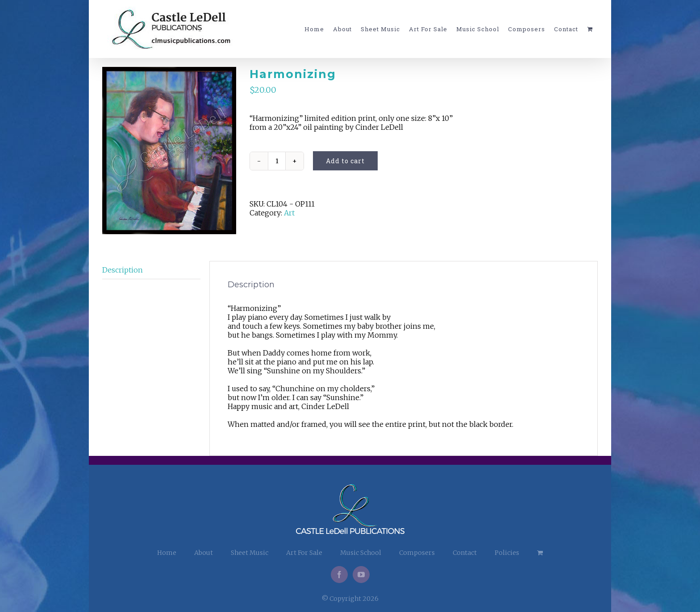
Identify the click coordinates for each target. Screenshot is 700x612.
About (204, 553)
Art (289, 213)
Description (123, 270)
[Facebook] (339, 575)
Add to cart (345, 161)
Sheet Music (250, 553)
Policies (507, 553)
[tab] (151, 270)
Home (167, 553)
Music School (361, 553)
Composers (417, 553)
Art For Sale (304, 553)
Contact (465, 553)
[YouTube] (361, 575)
